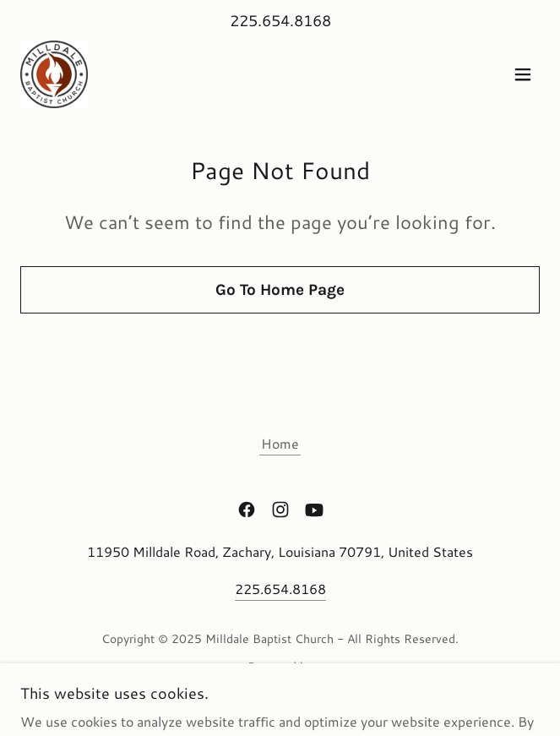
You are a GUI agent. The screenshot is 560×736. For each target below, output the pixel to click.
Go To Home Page (280, 290)
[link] (54, 74)
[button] (523, 74)
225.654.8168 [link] (280, 20)
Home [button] (280, 443)
